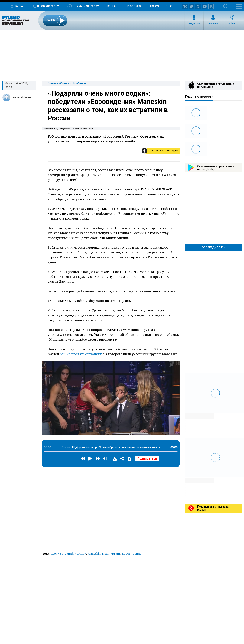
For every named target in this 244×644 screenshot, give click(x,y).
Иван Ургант (111, 553)
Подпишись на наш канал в (163, 151)
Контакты (114, 6)
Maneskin (94, 553)
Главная (53, 83)
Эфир (232, 24)
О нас (169, 6)
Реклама (154, 6)
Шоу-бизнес (79, 83)
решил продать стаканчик (80, 354)
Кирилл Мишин (22, 97)
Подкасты (194, 24)
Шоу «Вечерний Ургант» (69, 553)
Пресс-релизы (134, 6)
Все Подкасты (213, 247)
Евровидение (132, 553)
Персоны (213, 24)
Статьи (65, 83)
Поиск (225, 6)
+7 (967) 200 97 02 (86, 6)
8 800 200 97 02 (48, 6)
